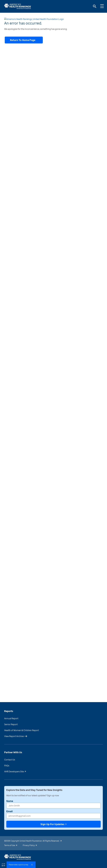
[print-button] (13, 20)
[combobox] (7, 140)
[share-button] (19, 20)
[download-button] (6, 20)
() (93, 391)
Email (9, 821)
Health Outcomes (26, 29)
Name (10, 811)
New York (69, 29)
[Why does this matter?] (53, 405)
